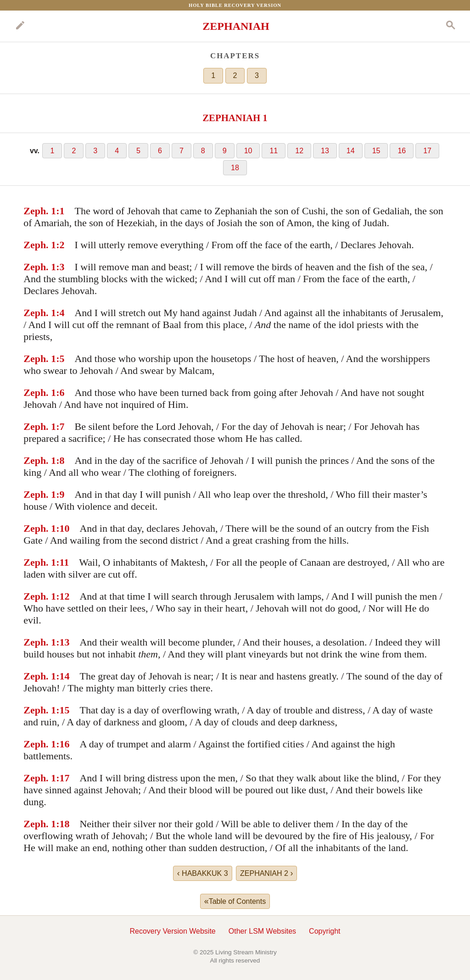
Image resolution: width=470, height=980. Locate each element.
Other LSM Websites (262, 931)
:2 (60, 245)
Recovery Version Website (172, 931)
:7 (60, 426)
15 (376, 151)
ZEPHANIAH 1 (235, 118)
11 (274, 151)
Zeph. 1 (40, 211)
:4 (60, 313)
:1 (60, 211)
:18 (63, 824)
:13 (63, 642)
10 (248, 151)
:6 (60, 393)
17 (427, 151)
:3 (60, 267)
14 (351, 151)
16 (402, 151)
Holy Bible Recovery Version (235, 5)
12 (299, 151)
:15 (63, 710)
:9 (60, 494)
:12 (63, 596)
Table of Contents (235, 901)
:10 (63, 528)
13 (325, 151)
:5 (60, 359)
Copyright (325, 931)
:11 (62, 562)
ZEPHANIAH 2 (266, 873)
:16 (63, 744)
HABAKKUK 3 (203, 873)
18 (235, 168)
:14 (63, 676)
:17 (63, 778)
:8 (60, 460)
